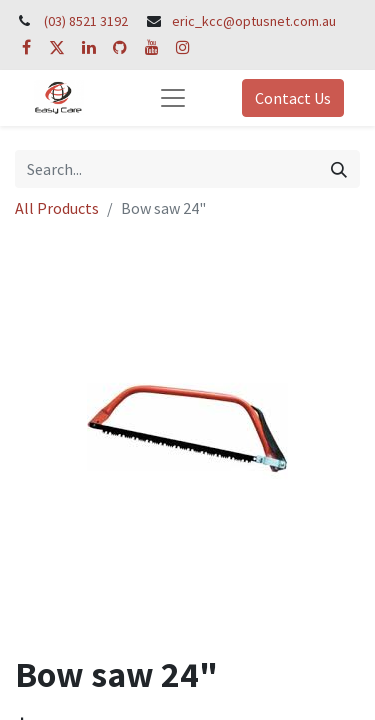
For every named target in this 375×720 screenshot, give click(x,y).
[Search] (339, 169)
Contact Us (293, 98)
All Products (57, 208)
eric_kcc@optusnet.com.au (254, 21)
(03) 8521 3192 (86, 21)
